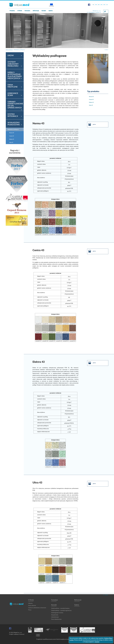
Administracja (55, 617)
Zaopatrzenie (55, 615)
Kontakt (54, 605)
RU (102, 5)
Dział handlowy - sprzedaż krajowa (60, 608)
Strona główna (9, 50)
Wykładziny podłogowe (19, 50)
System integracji (13, 115)
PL (93, 5)
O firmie (31, 600)
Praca (30, 610)
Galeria (51, 11)
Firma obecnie (32, 605)
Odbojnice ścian (13, 94)
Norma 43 (91, 97)
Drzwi (11, 55)
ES (107, 5)
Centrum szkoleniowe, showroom (37, 608)
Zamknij (97, 642)
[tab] (15, 55)
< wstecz (106, 50)
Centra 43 (91, 99)
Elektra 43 (91, 102)
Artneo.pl (22, 634)
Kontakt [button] (44, 11)
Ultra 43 (91, 105)
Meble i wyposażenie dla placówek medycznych (15, 75)
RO (104, 5)
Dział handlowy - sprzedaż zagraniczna (61, 610)
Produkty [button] (12, 11)
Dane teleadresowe (56, 619)
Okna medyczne (13, 86)
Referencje (36, 11)
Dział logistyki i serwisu (57, 613)
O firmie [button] (20, 11)
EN (96, 5)
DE (99, 5)
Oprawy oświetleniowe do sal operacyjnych (15, 105)
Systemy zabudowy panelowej (13, 64)
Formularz (27, 11)
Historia (30, 603)
